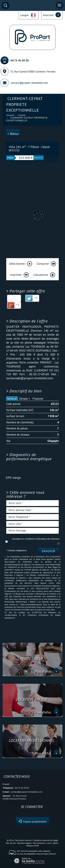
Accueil (10, 115)
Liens (49, 843)
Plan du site (11, 843)
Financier (38, 399)
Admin (56, 843)
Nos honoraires (39, 843)
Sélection (48, 15)
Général (12, 399)
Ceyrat (22, 115)
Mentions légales (24, 843)
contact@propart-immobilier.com (29, 83)
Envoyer (48, 551)
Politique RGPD (33, 846)
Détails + (25, 399)
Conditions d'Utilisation (38, 615)
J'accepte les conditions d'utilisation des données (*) (36, 541)
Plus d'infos (47, 671)
